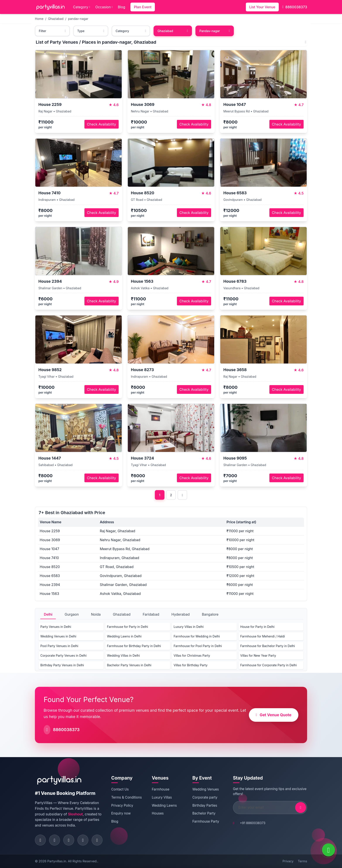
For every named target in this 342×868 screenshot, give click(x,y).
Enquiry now (121, 813)
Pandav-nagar (215, 31)
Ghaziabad (56, 19)
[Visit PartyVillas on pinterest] (83, 840)
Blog (121, 7)
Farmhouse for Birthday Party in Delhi (134, 646)
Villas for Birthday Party (191, 665)
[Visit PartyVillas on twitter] (69, 840)
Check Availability (102, 124)
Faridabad (151, 614)
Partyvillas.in (57, 861)
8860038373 (295, 7)
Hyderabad (181, 614)
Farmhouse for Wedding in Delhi (197, 636)
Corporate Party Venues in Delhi (63, 655)
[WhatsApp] (328, 850)
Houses (158, 813)
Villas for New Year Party (258, 655)
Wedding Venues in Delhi (58, 636)
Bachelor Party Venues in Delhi (129, 665)
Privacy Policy (122, 805)
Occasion (104, 7)
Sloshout (75, 814)
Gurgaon (72, 614)
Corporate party (205, 797)
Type (91, 31)
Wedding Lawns (164, 805)
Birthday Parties (205, 805)
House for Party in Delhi (257, 627)
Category (82, 7)
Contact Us (120, 789)
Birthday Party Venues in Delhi (62, 665)
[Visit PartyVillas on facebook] (40, 840)
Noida (96, 614)
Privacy (288, 861)
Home (39, 19)
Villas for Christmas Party (192, 655)
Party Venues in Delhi (56, 627)
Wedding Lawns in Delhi (124, 636)
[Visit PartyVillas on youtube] (97, 840)
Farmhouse (161, 789)
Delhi (48, 614)
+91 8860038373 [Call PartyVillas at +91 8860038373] (253, 823)
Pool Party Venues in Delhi (59, 646)
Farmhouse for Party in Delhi (128, 627)
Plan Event (143, 7)
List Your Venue (262, 7)
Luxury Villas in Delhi (189, 627)
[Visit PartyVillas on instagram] (55, 840)
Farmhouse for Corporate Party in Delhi (269, 665)
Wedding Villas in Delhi (124, 655)
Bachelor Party (204, 813)
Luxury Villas (162, 797)
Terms (303, 861)
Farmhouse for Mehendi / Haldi (263, 636)
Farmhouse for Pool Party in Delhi (198, 646)
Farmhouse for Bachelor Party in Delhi (268, 646)
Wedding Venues (206, 789)
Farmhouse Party (206, 821)
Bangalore (210, 614)
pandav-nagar (78, 19)
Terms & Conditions (127, 797)
